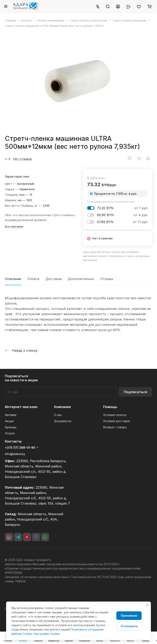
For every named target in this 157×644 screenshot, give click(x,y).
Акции (9, 421)
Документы (63, 421)
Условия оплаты (115, 415)
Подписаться (135, 392)
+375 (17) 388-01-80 (20, 448)
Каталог (11, 415)
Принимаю (129, 616)
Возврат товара (115, 427)
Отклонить (129, 626)
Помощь (110, 407)
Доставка (54, 279)
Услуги (10, 433)
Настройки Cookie (47, 634)
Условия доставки (116, 421)
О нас (58, 415)
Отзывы (107, 279)
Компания (62, 407)
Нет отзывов (22, 159)
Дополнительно (81, 279)
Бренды (11, 427)
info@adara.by (15, 454)
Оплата (33, 279)
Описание (13, 279)
